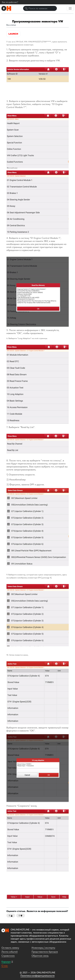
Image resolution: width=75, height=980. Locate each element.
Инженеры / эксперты (43, 948)
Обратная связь (40, 956)
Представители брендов (45, 952)
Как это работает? (10, 2)
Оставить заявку (10, 948)
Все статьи (11, 25)
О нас (5, 966)
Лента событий (10, 952)
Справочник (8, 956)
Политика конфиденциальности (37, 976)
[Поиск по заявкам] (40, 8)
